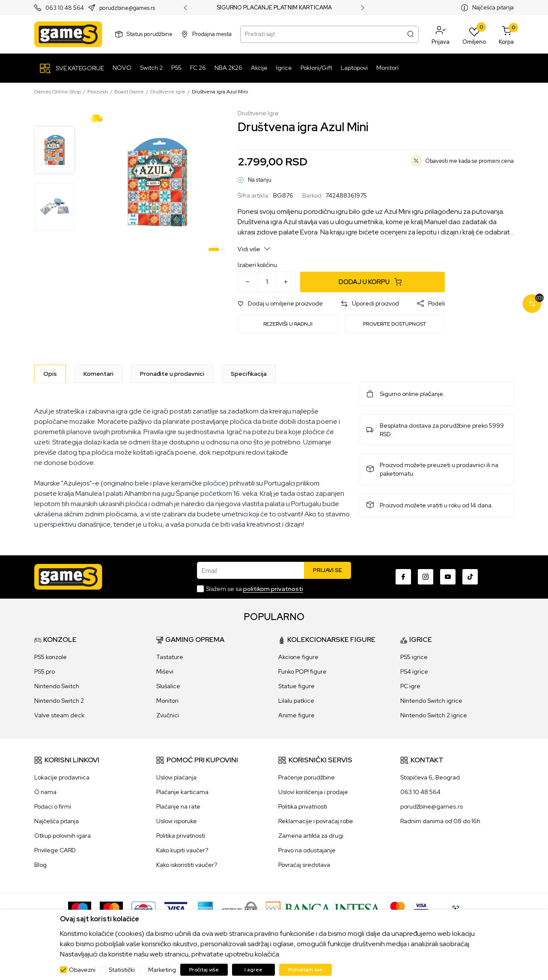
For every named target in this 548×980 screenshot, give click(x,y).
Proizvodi (98, 92)
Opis (50, 374)
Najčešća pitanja (493, 7)
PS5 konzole (51, 657)
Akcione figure (298, 657)
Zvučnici (168, 715)
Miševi (165, 671)
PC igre (410, 686)
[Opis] (50, 374)
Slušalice (168, 686)
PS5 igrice (414, 657)
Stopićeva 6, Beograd (430, 777)
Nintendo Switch (57, 686)
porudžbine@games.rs (432, 806)
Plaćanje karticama (182, 792)
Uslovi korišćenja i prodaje (313, 792)
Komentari (98, 374)
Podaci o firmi (53, 806)
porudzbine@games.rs (127, 8)
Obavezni (82, 970)
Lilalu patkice (296, 701)
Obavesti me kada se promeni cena (469, 161)
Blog (40, 865)
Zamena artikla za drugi (311, 836)
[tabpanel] (157, 182)
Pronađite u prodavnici (172, 374)
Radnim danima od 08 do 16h (440, 821)
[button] (441, 34)
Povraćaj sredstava (304, 865)
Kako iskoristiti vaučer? (187, 865)
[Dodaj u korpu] (372, 282)
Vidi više (254, 249)
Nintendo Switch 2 (59, 701)
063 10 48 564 (65, 8)
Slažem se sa (255, 589)
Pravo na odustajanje (307, 850)
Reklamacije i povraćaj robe (316, 821)
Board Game (129, 92)
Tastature (170, 657)
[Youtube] (448, 577)
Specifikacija (249, 374)
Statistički (122, 970)
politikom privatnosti (273, 589)
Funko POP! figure (302, 671)
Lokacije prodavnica (62, 777)
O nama (45, 792)
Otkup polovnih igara (63, 836)
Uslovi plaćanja (176, 777)
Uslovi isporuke (177, 821)
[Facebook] (403, 577)
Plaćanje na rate (178, 806)
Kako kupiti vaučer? (182, 850)
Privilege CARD (55, 850)
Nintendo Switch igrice (431, 701)
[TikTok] (470, 577)
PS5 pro (45, 671)
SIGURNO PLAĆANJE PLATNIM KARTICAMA (274, 8)
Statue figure (296, 686)
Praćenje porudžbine (307, 777)
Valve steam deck (59, 715)
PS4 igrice (414, 671)
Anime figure (296, 715)
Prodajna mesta (212, 34)
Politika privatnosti (181, 836)
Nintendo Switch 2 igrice (434, 715)
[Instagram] (426, 577)
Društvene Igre (168, 92)
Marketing (162, 970)
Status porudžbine (150, 34)
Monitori (167, 701)
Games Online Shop (58, 92)
